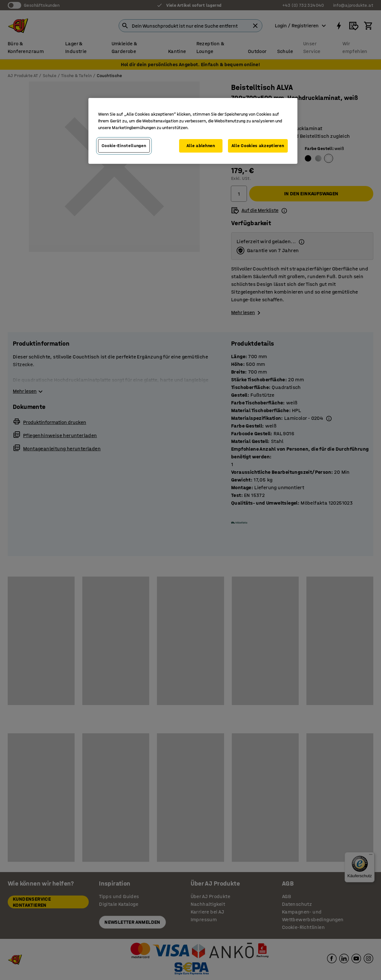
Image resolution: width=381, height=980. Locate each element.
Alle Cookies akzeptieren (258, 146)
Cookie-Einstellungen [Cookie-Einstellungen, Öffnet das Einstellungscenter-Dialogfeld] (124, 146)
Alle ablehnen (201, 146)
